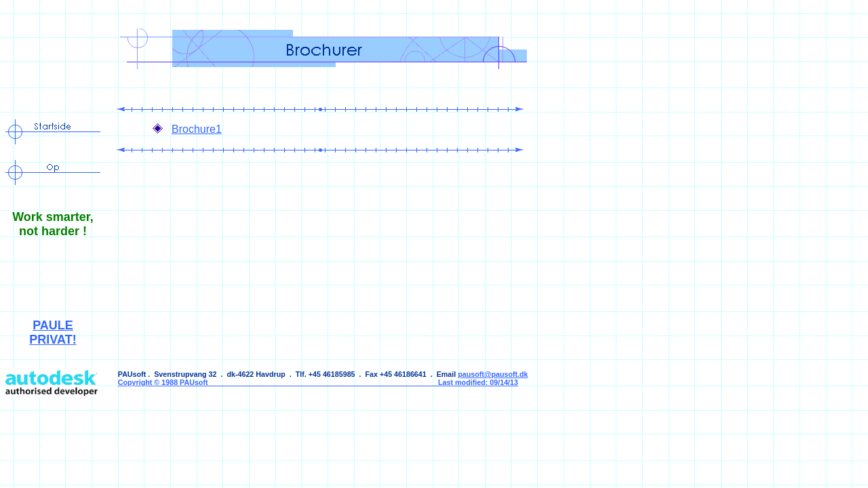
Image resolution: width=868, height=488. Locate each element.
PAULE (53, 325)
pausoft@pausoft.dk (493, 374)
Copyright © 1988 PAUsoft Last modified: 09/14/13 (318, 382)
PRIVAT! (53, 340)
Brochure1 (197, 129)
